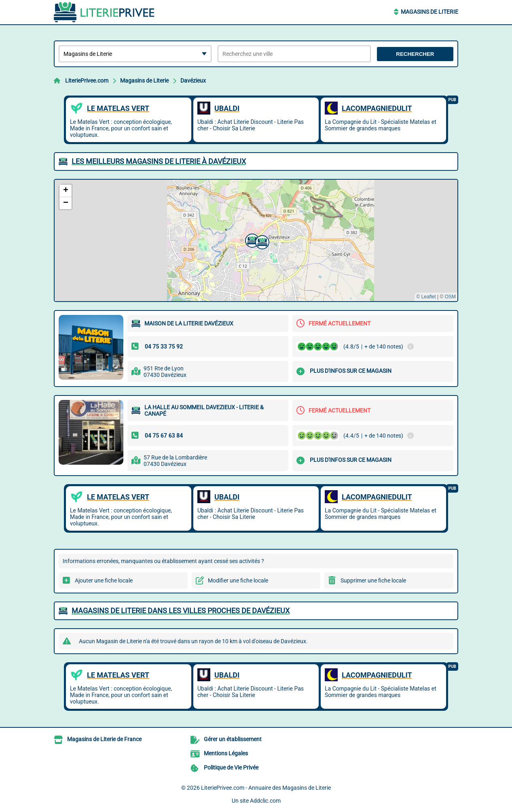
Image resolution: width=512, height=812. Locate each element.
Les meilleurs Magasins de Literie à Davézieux (159, 161)
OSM (450, 297)
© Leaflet (426, 297)
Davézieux (193, 81)
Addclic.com (265, 801)
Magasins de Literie (429, 12)
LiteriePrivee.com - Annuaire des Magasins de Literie (266, 788)
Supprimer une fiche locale (373, 580)
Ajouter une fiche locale (104, 580)
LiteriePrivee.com (87, 81)
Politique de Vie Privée (231, 767)
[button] (251, 240)
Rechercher (415, 54)
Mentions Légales (226, 753)
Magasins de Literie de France (104, 739)
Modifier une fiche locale (238, 580)
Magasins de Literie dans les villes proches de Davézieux (181, 611)
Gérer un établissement (233, 739)
